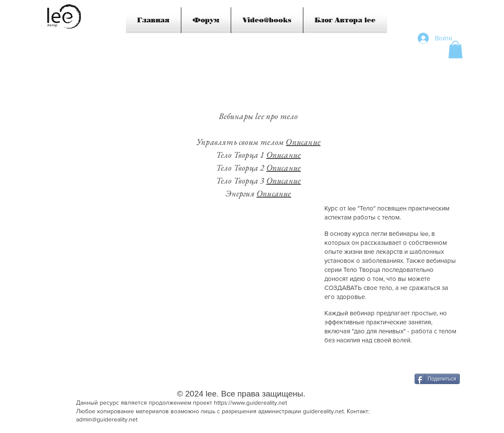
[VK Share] (77, 385)
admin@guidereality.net (107, 419)
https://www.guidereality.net (250, 403)
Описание (303, 142)
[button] (455, 50)
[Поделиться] (437, 379)
